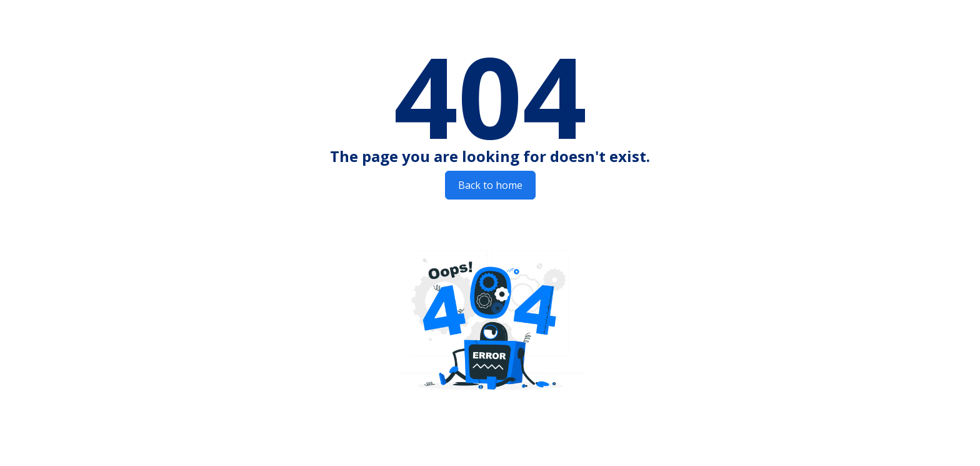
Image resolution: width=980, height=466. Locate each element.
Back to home (490, 185)
